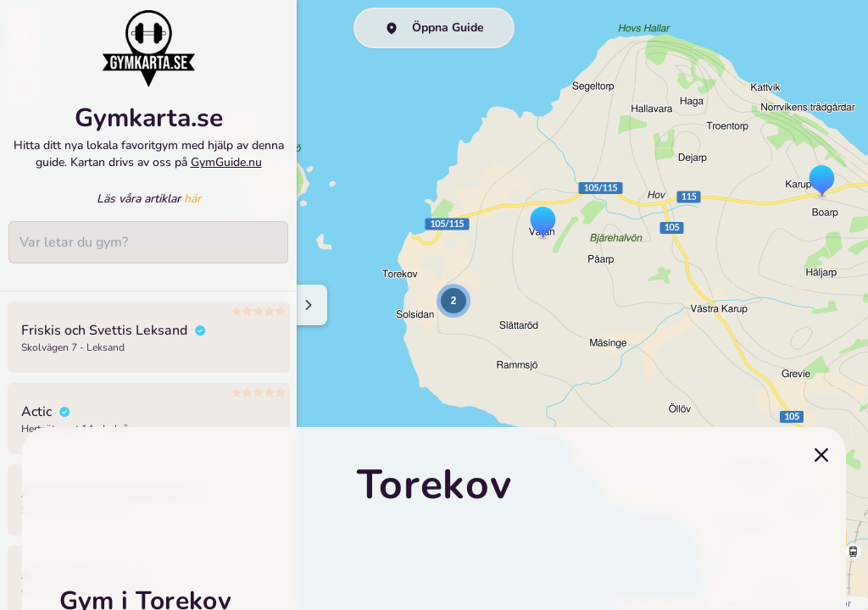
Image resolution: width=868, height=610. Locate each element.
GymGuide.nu (226, 162)
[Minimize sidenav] (307, 305)
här (192, 199)
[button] (543, 224)
